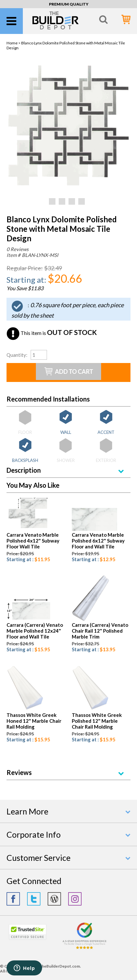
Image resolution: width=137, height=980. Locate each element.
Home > (14, 43)
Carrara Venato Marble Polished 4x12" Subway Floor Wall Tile (33, 541)
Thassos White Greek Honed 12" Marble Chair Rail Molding (34, 721)
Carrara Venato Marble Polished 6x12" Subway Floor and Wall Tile (98, 541)
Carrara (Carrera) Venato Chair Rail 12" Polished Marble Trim (100, 631)
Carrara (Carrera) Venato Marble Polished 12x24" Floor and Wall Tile (35, 631)
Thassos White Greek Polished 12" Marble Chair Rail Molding (97, 721)
